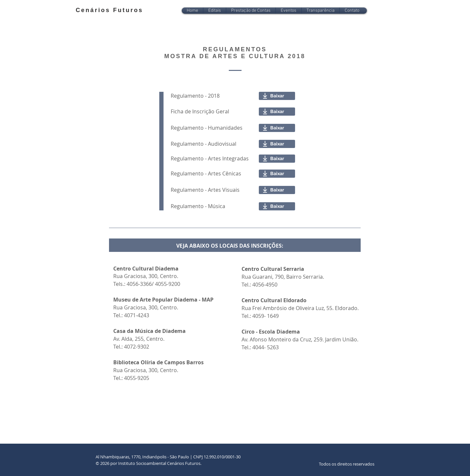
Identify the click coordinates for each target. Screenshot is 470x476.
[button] (215, 11)
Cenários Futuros (110, 10)
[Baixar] (277, 96)
